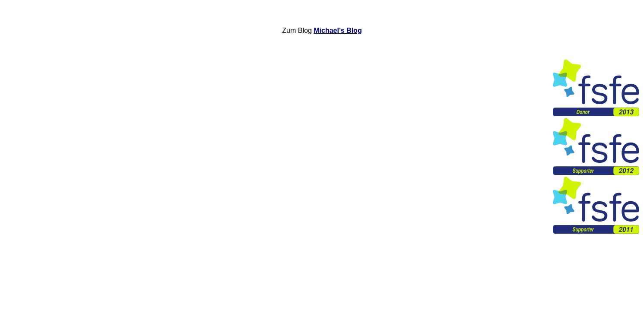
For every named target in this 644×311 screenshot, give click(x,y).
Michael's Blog (338, 30)
